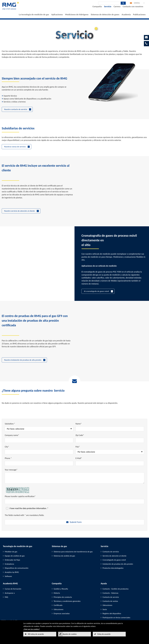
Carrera (117, 6)
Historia (57, 593)
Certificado (58, 605)
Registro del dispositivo (112, 613)
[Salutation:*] (39, 429)
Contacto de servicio (111, 552)
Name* (79, 424)
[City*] (39, 452)
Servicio (108, 6)
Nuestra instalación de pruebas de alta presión (23, 360)
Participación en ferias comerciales (116, 618)
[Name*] (110, 429)
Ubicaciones (58, 609)
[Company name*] (39, 440)
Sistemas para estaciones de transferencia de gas (73, 552)
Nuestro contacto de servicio (16, 109)
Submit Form (76, 522)
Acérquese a (10, 593)
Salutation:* (10, 424)
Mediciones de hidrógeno (77, 14)
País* (78, 447)
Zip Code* (80, 435)
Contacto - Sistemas (110, 593)
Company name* (12, 435)
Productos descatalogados (113, 568)
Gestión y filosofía (61, 589)
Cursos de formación (13, 589)
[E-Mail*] (110, 463)
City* (7, 447)
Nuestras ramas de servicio (15, 147)
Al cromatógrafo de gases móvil (96, 291)
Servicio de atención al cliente (114, 556)
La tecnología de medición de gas (34, 14)
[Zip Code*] (110, 440)
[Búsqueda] (109, 3)
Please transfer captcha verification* (20, 496)
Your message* (11, 470)
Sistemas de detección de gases (105, 14)
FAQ (6, 597)
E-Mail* (79, 458)
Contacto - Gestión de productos (116, 589)
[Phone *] (39, 463)
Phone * (8, 458)
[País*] (110, 452)
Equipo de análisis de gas (15, 556)
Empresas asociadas (62, 613)
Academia (126, 14)
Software (8, 576)
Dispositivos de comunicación (17, 568)
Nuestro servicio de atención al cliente (19, 211)
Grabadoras (9, 564)
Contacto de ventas (110, 601)
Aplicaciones (57, 14)
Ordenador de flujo (12, 560)
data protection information (35, 508)
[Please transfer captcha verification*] (74, 501)
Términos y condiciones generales (67, 601)
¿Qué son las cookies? (32, 629)
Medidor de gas (11, 552)
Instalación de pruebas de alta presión (118, 564)
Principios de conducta (63, 597)
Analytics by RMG (12, 572)
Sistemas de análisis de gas (64, 556)
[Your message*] (74, 478)
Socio (105, 609)
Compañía (97, 6)
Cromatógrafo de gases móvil (114, 560)
